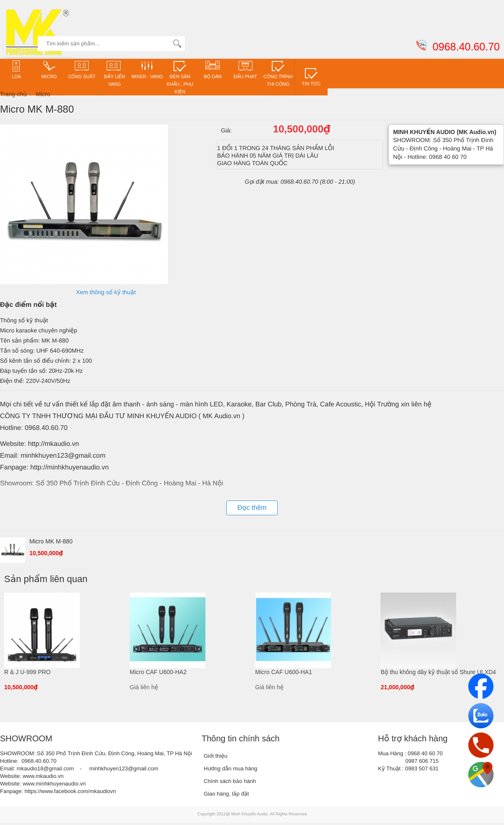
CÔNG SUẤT (82, 70)
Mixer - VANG (147, 70)
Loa (16, 69)
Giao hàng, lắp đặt (226, 794)
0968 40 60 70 (425, 753)
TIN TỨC (311, 77)
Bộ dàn (213, 70)
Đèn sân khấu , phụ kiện (180, 77)
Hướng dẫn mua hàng (231, 768)
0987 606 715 (422, 761)
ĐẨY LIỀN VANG (115, 73)
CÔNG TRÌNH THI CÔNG (278, 73)
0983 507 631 (422, 768)
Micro (49, 70)
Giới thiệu (215, 756)
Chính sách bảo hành (230, 781)
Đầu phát (245, 70)
